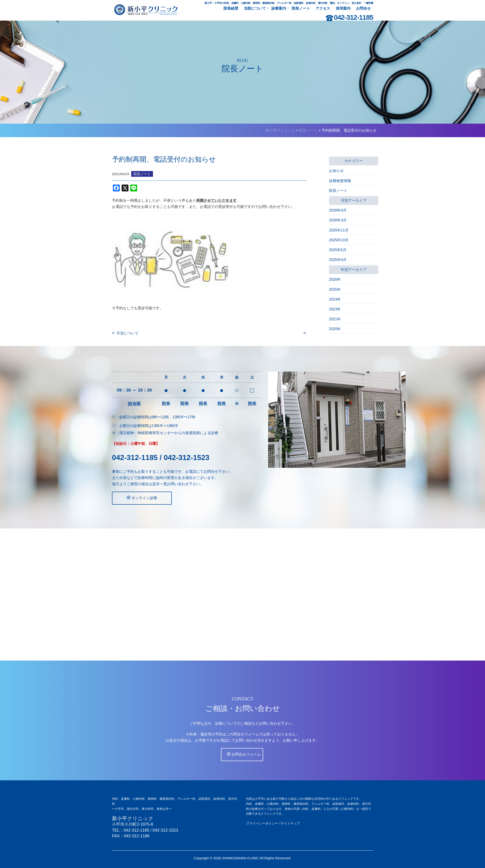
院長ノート (338, 191)
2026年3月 (338, 220)
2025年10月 (339, 240)
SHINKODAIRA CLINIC (240, 858)
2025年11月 (339, 230)
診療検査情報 (340, 181)
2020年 (335, 329)
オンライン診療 (132, 498)
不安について (131, 333)
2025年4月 (338, 260)
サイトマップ (290, 823)
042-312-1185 (353, 17)
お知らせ (336, 171)
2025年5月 (338, 250)
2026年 (335, 279)
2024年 (335, 299)
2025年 (335, 290)
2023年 (335, 309)
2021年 (335, 319)
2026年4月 (338, 210)
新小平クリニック (133, 819)
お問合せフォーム (243, 762)
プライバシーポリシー (262, 823)
